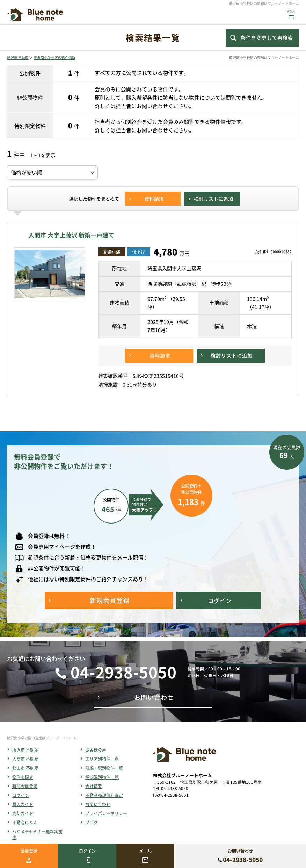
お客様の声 (96, 750)
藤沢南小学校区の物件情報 (54, 58)
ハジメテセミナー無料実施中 (37, 834)
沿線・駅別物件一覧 (104, 768)
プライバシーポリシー (106, 813)
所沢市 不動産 (18, 58)
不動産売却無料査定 (104, 795)
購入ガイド (23, 804)
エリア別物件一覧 (102, 759)
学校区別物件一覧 (102, 777)
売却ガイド (23, 813)
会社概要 (94, 786)
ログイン (21, 795)
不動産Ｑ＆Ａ (25, 823)
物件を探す (23, 777)
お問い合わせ (98, 804)
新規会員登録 (25, 786)
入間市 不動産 (25, 759)
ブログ (92, 823)
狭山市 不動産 (25, 768)
